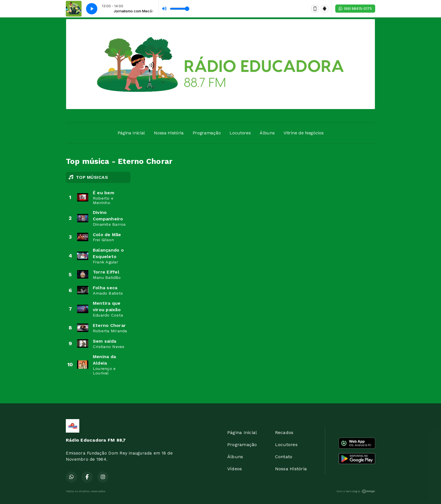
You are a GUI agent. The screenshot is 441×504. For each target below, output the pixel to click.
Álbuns (267, 133)
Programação (207, 133)
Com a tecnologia (356, 491)
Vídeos (235, 469)
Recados (284, 432)
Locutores (240, 133)
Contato (284, 457)
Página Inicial (131, 133)
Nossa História (169, 133)
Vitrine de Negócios (303, 133)
